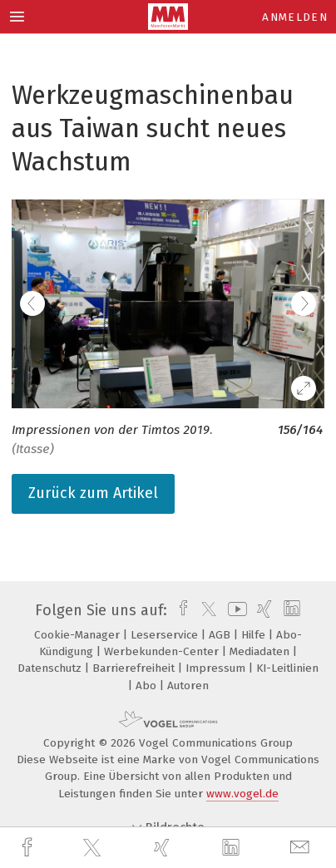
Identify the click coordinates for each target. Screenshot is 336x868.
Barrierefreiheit (135, 668)
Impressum (217, 668)
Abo (148, 686)
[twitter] (94, 848)
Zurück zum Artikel (93, 493)
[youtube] (235, 610)
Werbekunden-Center (163, 651)
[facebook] (29, 848)
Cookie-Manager (79, 635)
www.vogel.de (242, 794)
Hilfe (255, 635)
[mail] (302, 848)
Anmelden (295, 17)
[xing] (164, 848)
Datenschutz (51, 668)
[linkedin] (233, 848)
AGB (221, 635)
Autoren (188, 686)
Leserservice (166, 635)
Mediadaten (261, 651)
